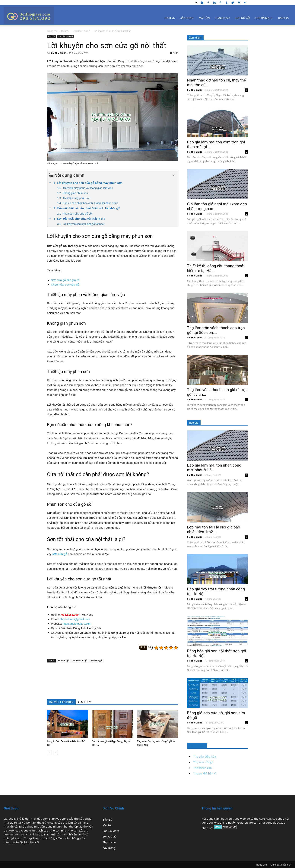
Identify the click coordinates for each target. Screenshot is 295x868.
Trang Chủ (261, 865)
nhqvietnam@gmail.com (75, 619)
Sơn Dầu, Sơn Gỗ (82, 31)
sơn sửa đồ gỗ (80, 661)
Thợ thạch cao (202, 768)
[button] (196, 3)
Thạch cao (222, 18)
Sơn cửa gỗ (64, 661)
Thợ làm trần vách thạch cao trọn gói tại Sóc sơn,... (216, 330)
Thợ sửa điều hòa (205, 756)
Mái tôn (204, 18)
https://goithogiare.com (77, 624)
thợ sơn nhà (59, 830)
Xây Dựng (187, 18)
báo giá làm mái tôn (48, 834)
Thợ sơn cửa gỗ (203, 762)
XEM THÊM (85, 702)
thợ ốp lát (76, 826)
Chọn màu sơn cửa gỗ (65, 284)
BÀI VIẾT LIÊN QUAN (61, 702)
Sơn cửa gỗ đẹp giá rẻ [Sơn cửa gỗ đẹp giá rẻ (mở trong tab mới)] (65, 280)
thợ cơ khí (27, 834)
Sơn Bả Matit (264, 18)
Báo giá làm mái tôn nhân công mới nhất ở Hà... (214, 468)
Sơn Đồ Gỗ (242, 18)
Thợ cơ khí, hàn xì (205, 773)
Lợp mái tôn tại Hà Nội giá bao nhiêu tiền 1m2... (214, 530)
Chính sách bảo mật (281, 865)
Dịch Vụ (170, 18)
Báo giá (283, 18)
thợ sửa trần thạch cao (34, 830)
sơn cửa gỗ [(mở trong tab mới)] (60, 554)
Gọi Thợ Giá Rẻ (59, 53)
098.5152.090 (70, 615)
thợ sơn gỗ (97, 661)
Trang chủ (52, 31)
